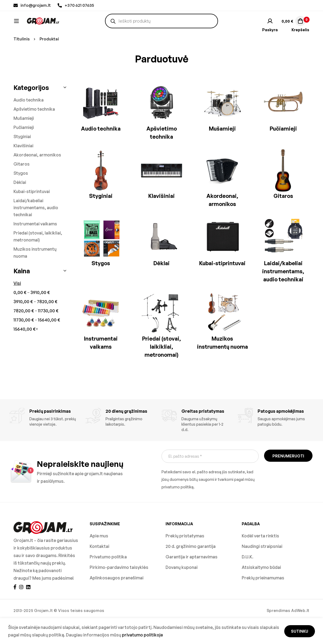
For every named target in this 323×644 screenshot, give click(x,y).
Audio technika (29, 122)
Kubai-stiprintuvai (32, 214)
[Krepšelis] (293, 26)
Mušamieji (24, 141)
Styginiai (22, 159)
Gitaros (22, 187)
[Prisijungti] (270, 26)
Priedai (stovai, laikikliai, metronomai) (38, 259)
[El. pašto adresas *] (210, 479)
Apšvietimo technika (34, 132)
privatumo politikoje (142, 635)
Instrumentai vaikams (35, 246)
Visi (17, 306)
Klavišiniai (23, 168)
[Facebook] (15, 610)
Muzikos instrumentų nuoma (35, 275)
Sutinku (300, 631)
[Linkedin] (28, 610)
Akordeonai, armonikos (37, 177)
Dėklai (20, 205)
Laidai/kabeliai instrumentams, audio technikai (36, 230)
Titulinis (22, 62)
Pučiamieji (24, 150)
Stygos (21, 196)
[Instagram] (21, 610)
